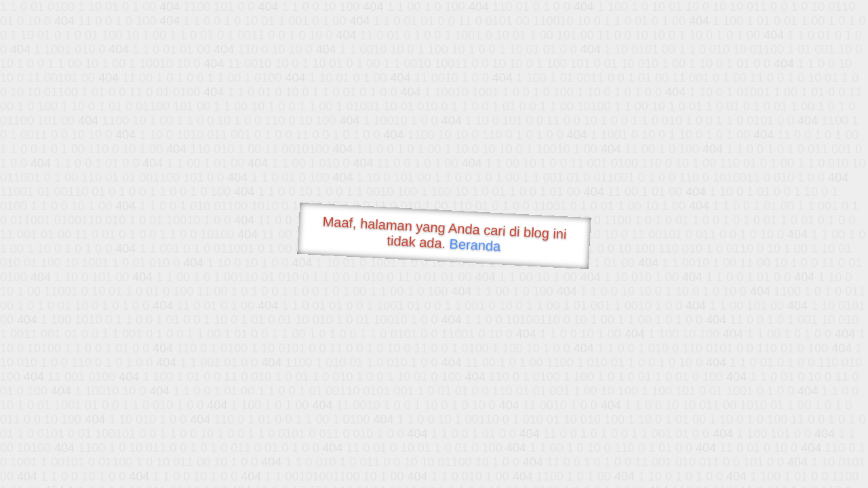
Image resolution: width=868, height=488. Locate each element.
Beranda (475, 245)
